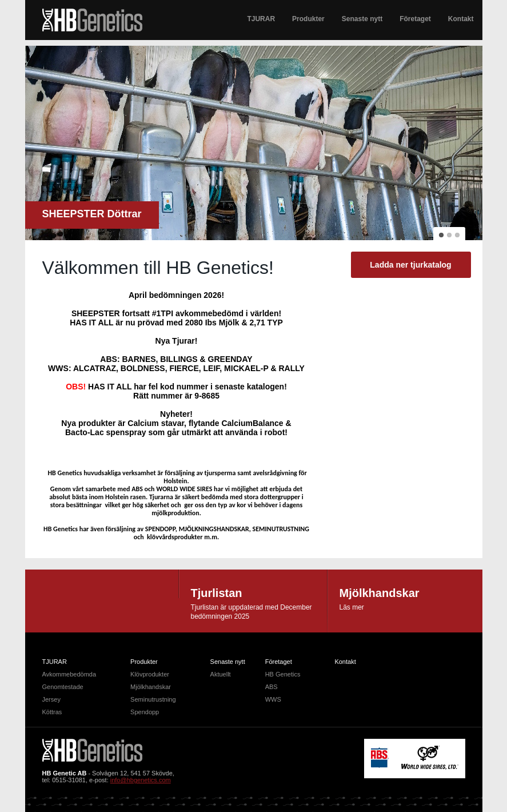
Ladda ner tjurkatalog (410, 265)
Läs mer (352, 607)
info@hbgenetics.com (141, 780)
